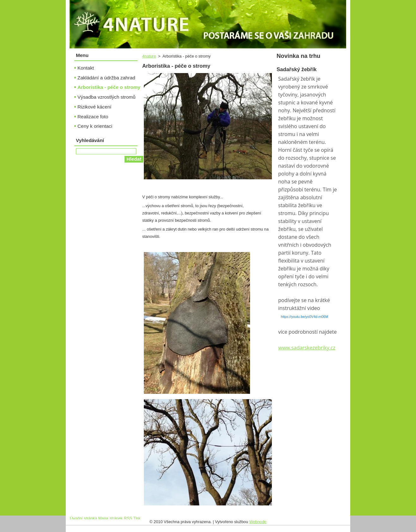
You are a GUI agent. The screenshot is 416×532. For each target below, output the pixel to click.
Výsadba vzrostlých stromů (107, 97)
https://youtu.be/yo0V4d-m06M (304, 317)
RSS (128, 518)
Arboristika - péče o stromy (109, 87)
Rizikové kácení (95, 107)
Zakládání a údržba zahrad (106, 78)
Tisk (137, 518)
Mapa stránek (111, 518)
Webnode (258, 522)
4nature (149, 56)
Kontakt (86, 68)
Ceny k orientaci (95, 126)
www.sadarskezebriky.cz (307, 348)
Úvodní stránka (83, 518)
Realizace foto (93, 117)
